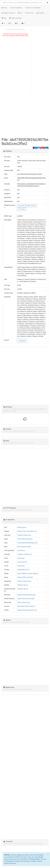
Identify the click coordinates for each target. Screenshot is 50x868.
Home (4, 8)
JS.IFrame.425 (22, 562)
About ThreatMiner (16, 8)
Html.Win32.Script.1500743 (26, 606)
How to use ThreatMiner (33, 8)
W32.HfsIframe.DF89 (24, 547)
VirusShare (22, 209)
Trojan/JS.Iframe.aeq (24, 535)
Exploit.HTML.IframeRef (25, 577)
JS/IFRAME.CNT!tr (23, 570)
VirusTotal (21, 206)
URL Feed (29, 13)
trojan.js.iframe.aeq (23, 602)
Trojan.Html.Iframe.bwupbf (26, 599)
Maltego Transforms (8, 13)
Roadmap (40, 13)
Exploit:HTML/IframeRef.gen (26, 595)
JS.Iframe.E (21, 550)
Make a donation (15, 18)
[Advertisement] (16, 52)
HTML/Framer (22, 527)
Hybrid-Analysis (31, 206)
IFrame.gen (21, 558)
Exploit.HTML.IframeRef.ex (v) (27, 531)
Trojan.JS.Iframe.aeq (24, 581)
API (20, 13)
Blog (4, 18)
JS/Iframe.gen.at (23, 585)
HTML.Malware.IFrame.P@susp (28, 573)
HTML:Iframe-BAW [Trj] (25, 539)
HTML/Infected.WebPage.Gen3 (27, 543)
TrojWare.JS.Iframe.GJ (25, 554)
